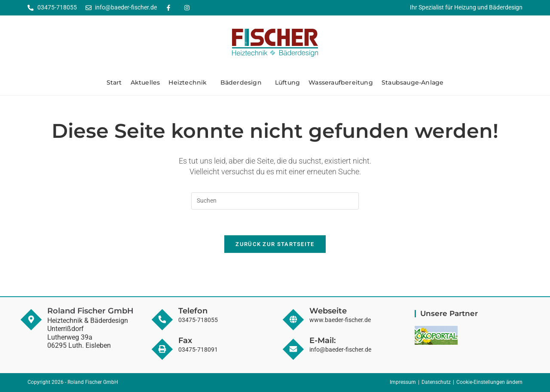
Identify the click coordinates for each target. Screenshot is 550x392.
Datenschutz (436, 383)
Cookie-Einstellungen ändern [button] (489, 383)
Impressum (403, 383)
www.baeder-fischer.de (340, 320)
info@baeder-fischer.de (340, 349)
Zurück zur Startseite (275, 245)
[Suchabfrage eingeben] (275, 201)
